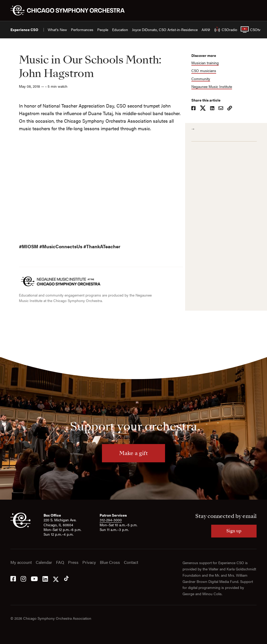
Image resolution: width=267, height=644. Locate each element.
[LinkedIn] (45, 578)
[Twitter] (56, 578)
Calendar (44, 562)
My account (21, 562)
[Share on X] (205, 109)
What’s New (57, 30)
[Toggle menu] (253, 10)
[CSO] (20, 526)
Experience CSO (24, 30)
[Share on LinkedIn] (214, 109)
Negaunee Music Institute (214, 87)
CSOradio (223, 29)
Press (73, 562)
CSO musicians (206, 71)
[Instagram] (23, 578)
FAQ (60, 562)
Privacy (89, 562)
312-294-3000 (111, 520)
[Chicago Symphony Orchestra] (71, 10)
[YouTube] (34, 578)
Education (120, 30)
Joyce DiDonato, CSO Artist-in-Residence (165, 30)
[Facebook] (13, 578)
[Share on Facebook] (196, 109)
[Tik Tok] (66, 578)
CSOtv (249, 29)
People (103, 30)
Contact (131, 562)
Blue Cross (110, 562)
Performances (82, 30)
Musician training (207, 63)
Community (203, 79)
